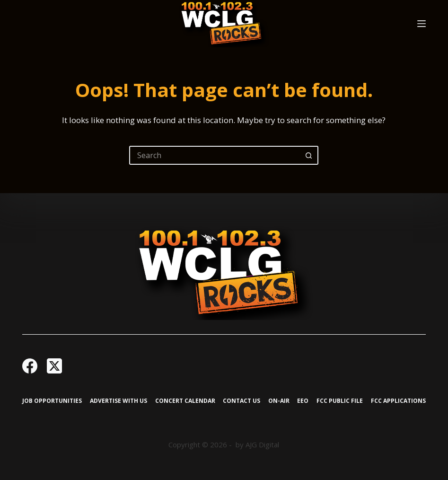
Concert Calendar (185, 401)
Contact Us (242, 401)
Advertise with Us (119, 401)
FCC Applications (398, 401)
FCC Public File (340, 401)
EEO (303, 401)
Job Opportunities (52, 401)
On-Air (279, 401)
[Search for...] (214, 155)
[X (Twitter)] (54, 366)
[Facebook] (30, 366)
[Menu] (422, 24)
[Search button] (309, 155)
